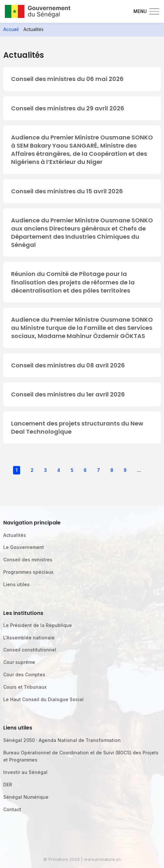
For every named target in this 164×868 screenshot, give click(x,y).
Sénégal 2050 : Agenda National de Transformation (62, 740)
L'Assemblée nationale (29, 638)
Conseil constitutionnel (30, 650)
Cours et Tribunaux (25, 687)
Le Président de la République (38, 625)
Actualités (15, 535)
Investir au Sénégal (25, 772)
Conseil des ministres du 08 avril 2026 (68, 365)
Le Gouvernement (24, 547)
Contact (12, 809)
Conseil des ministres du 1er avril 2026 (68, 394)
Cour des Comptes (24, 675)
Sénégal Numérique (26, 797)
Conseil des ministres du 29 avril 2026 (68, 108)
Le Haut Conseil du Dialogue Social (43, 699)
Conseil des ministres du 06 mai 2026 (67, 79)
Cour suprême (19, 662)
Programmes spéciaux (28, 572)
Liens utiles (16, 584)
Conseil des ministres (28, 560)
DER (8, 785)
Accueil (11, 29)
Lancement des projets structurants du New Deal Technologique (77, 427)
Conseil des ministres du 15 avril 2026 (67, 191)
